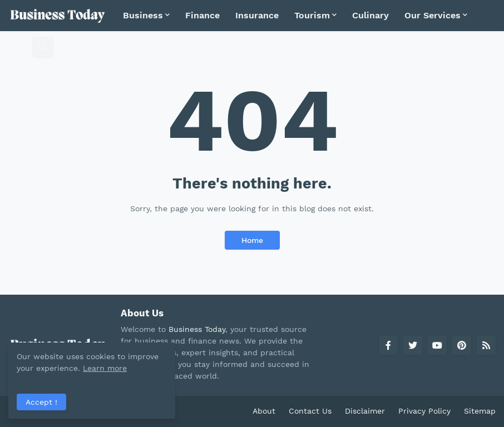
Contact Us (310, 411)
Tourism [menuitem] (312, 15)
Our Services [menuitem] (433, 15)
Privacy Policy (424, 411)
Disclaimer (365, 411)
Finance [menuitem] (202, 15)
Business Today (197, 329)
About (264, 411)
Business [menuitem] (143, 15)
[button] (21, 47)
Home (252, 240)
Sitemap (480, 411)
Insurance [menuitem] (257, 15)
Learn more (105, 368)
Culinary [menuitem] (370, 15)
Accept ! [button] (41, 402)
